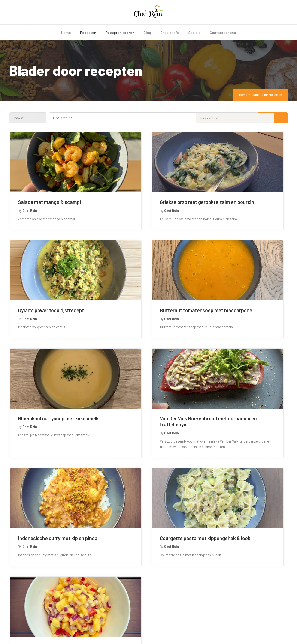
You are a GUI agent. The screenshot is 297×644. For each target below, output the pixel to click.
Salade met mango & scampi (49, 202)
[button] (154, 527)
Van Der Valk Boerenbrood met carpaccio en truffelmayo (243, 323)
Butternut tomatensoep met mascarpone (49, 323)
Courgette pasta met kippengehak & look (136, 447)
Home (243, 94)
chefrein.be (46, 633)
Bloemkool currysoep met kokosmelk (141, 323)
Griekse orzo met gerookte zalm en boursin (148, 205)
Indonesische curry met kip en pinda (50, 447)
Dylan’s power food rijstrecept (242, 202)
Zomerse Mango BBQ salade (240, 444)
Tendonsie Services (87, 633)
